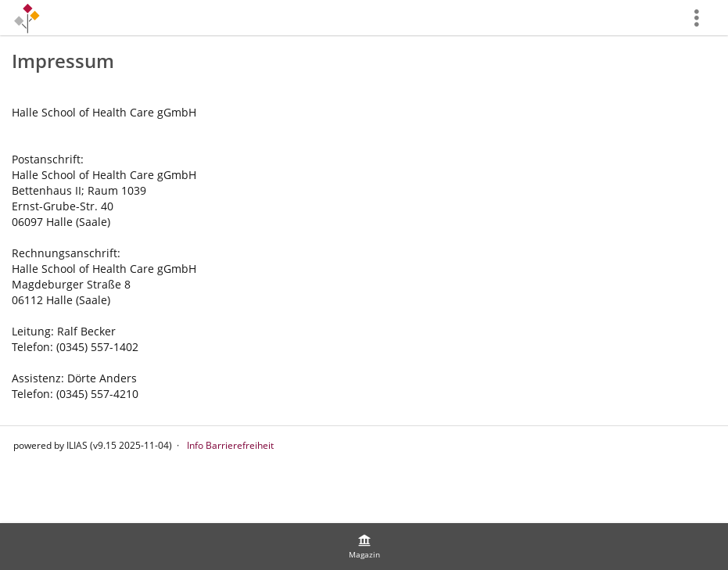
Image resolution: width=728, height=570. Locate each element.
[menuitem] (364, 547)
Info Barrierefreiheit (230, 445)
